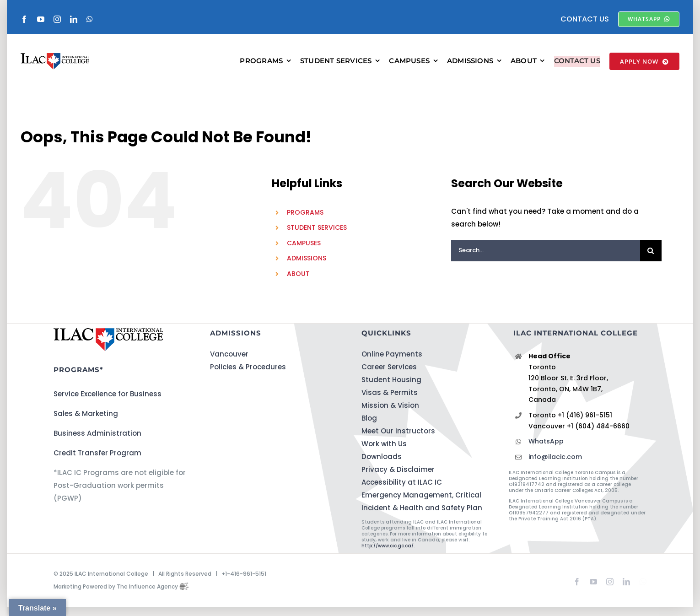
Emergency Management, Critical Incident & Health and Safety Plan (422, 511)
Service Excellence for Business (108, 403)
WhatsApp (546, 450)
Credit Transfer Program (97, 462)
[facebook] (24, 19)
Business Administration (97, 442)
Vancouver (229, 363)
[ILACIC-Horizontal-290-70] (55, 61)
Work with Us (384, 453)
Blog (369, 427)
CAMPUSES (304, 252)
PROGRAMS (305, 221)
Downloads (382, 466)
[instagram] (57, 19)
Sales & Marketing (86, 423)
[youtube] (41, 19)
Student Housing (391, 389)
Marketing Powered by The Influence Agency (121, 596)
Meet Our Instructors (398, 440)
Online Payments (392, 363)
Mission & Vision (390, 414)
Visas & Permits (390, 402)
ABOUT (298, 283)
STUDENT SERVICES (317, 237)
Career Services (389, 376)
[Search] (651, 260)
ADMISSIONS (307, 267)
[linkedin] (74, 19)
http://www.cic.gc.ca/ (388, 555)
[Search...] (546, 260)
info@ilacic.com (555, 466)
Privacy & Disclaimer (398, 478)
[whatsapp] (90, 19)
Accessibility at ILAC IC (402, 491)
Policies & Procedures (248, 376)
